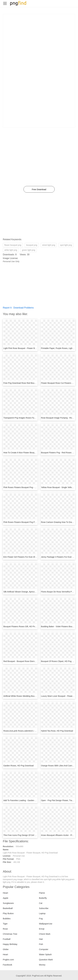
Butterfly (43, 898)
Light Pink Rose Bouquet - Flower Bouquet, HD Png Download (31, 348)
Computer (44, 949)
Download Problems (24, 308)
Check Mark (45, 934)
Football (7, 939)
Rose (5, 929)
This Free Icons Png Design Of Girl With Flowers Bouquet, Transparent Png (37, 835)
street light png (49, 245)
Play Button (8, 913)
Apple (6, 898)
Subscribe (44, 908)
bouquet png (32, 245)
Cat (41, 903)
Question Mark (46, 960)
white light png (11, 250)
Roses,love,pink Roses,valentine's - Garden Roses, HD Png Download (34, 731)
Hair (41, 939)
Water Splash (45, 954)
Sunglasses (8, 903)
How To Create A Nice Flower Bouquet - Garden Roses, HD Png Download (36, 453)
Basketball (8, 908)
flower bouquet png (13, 245)
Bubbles (7, 918)
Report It (7, 308)
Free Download (39, 189)
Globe (6, 949)
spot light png (66, 245)
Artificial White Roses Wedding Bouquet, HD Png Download (30, 696)
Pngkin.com (8, 960)
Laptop (42, 913)
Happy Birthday (10, 944)
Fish (41, 944)
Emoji (42, 929)
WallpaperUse (46, 924)
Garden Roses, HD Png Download (18, 766)
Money (42, 965)
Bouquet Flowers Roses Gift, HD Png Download (24, 626)
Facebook (8, 965)
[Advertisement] (39, 34)
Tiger (5, 924)
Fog (41, 918)
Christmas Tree (10, 934)
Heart (5, 893)
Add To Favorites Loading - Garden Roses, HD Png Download (31, 800)
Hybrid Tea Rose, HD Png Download (57, 731)
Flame (42, 893)
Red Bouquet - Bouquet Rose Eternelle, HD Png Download (29, 661)
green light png (29, 250)
